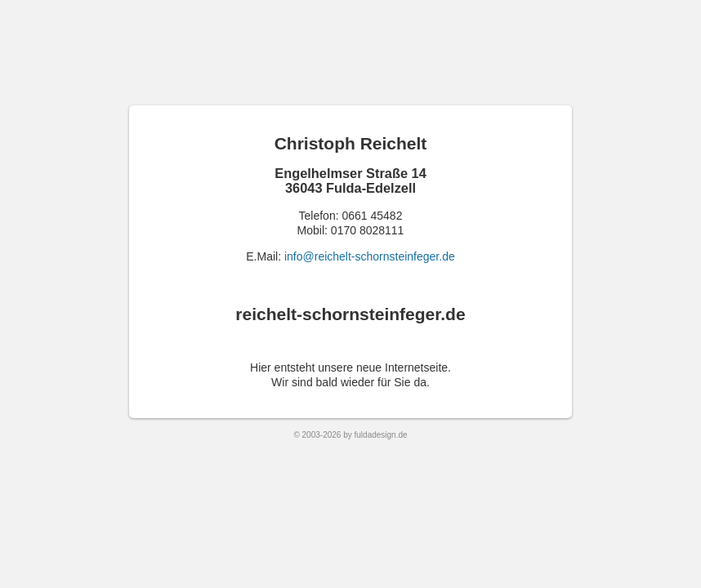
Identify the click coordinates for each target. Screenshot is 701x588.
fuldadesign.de (381, 435)
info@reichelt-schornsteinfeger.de (370, 256)
